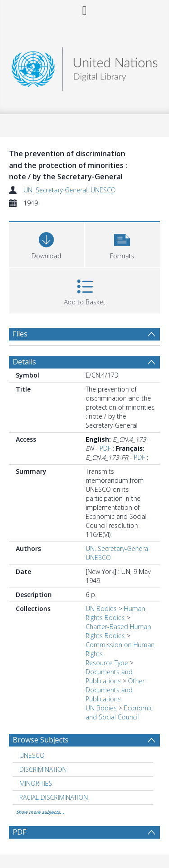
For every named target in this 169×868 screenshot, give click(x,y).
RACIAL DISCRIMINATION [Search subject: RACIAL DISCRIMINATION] (54, 797)
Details (24, 362)
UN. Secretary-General (55, 190)
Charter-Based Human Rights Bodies (118, 631)
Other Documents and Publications (115, 690)
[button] (122, 244)
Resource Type (107, 663)
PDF (105, 448)
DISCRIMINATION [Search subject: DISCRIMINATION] (43, 769)
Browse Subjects (41, 740)
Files (20, 334)
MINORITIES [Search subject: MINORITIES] (36, 783)
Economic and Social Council (119, 712)
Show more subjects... (40, 812)
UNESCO (103, 190)
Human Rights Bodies (115, 613)
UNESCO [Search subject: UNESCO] (32, 755)
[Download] (47, 244)
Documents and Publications (109, 676)
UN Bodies (101, 609)
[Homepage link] (85, 67)
